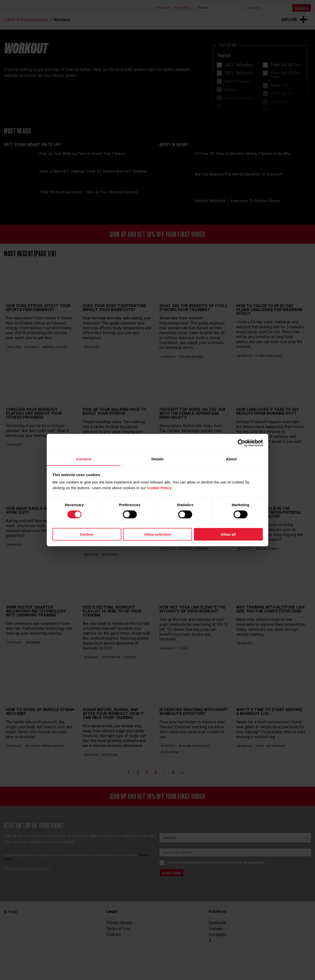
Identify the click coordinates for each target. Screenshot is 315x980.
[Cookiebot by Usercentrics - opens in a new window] (241, 443)
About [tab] (231, 459)
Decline (87, 534)
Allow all (228, 534)
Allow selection (157, 534)
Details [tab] (157, 459)
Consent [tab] (84, 459)
